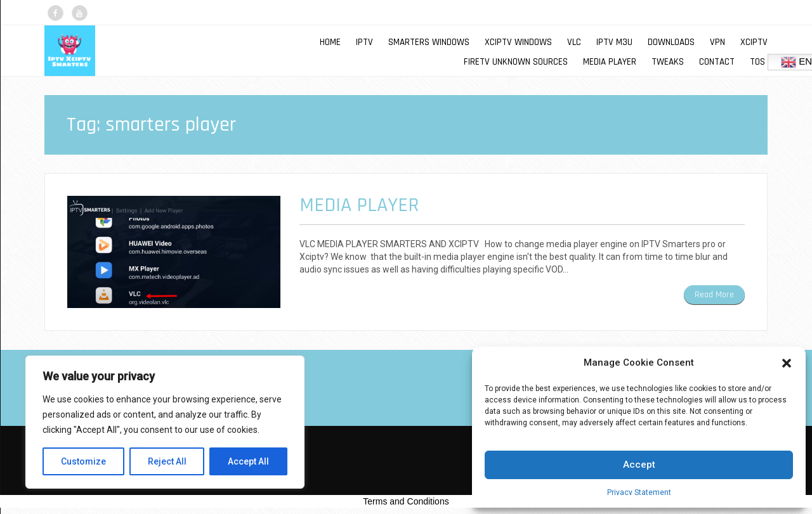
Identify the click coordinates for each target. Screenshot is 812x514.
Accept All (248, 461)
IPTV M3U (614, 42)
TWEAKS (668, 62)
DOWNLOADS (671, 42)
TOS (757, 62)
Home (330, 42)
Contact (717, 62)
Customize (83, 461)
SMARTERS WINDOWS (429, 42)
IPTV (364, 42)
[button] (787, 363)
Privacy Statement (639, 492)
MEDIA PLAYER (610, 62)
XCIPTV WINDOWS (518, 42)
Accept (639, 465)
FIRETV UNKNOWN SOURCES (516, 62)
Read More (714, 295)
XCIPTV (754, 42)
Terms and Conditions (406, 501)
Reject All (167, 461)
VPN (717, 42)
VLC (574, 42)
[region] (165, 422)
